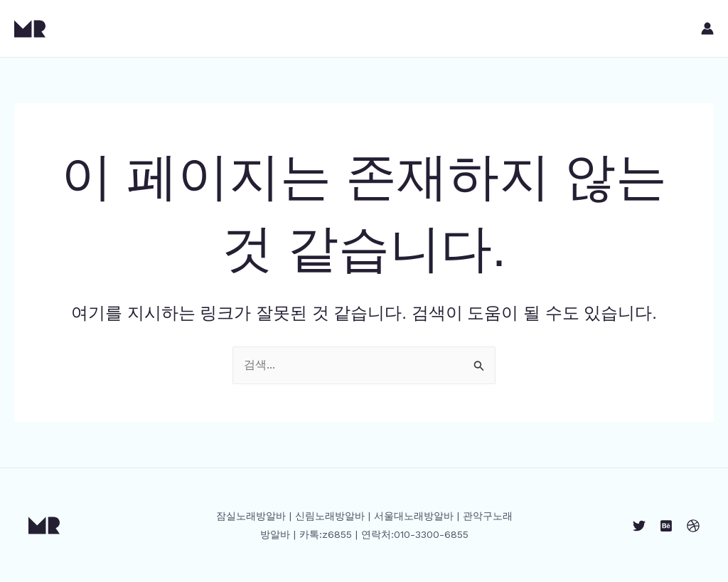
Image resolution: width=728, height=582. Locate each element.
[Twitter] (639, 526)
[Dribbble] (693, 526)
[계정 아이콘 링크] (707, 28)
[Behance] (666, 526)
